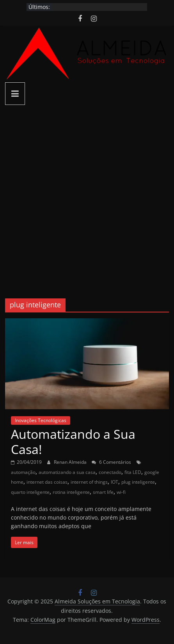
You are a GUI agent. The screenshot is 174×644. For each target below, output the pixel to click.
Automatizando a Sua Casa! (73, 441)
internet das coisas (47, 482)
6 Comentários (111, 462)
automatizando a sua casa (67, 472)
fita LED (133, 472)
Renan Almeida (71, 462)
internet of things (89, 482)
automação (23, 472)
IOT (115, 482)
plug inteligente (138, 482)
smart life (103, 492)
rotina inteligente (71, 492)
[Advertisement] (87, 196)
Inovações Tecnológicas (41, 420)
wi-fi (121, 492)
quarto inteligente (30, 492)
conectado (110, 472)
